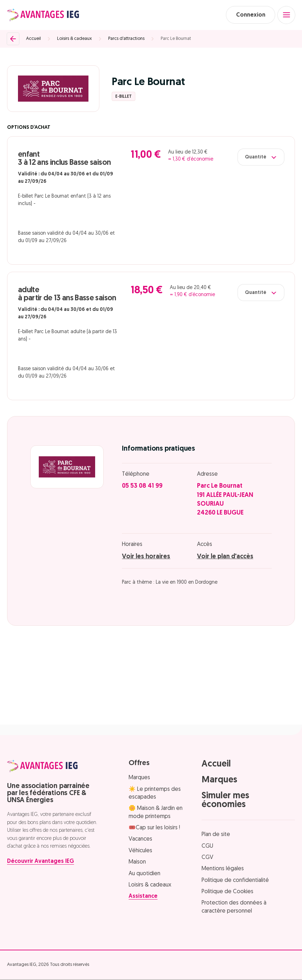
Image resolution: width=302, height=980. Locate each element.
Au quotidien (144, 874)
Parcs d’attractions (126, 39)
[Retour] (13, 39)
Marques (139, 778)
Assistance (143, 897)
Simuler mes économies (225, 801)
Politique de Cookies (227, 892)
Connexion (249, 15)
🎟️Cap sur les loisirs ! (154, 828)
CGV (207, 858)
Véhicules (140, 851)
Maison (137, 863)
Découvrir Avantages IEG (41, 862)
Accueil (33, 39)
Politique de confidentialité (235, 881)
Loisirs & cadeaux (75, 39)
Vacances (140, 840)
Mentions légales (223, 870)
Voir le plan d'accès (225, 557)
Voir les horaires (146, 557)
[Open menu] (286, 15)
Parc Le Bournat (176, 39)
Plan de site (216, 835)
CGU (207, 847)
